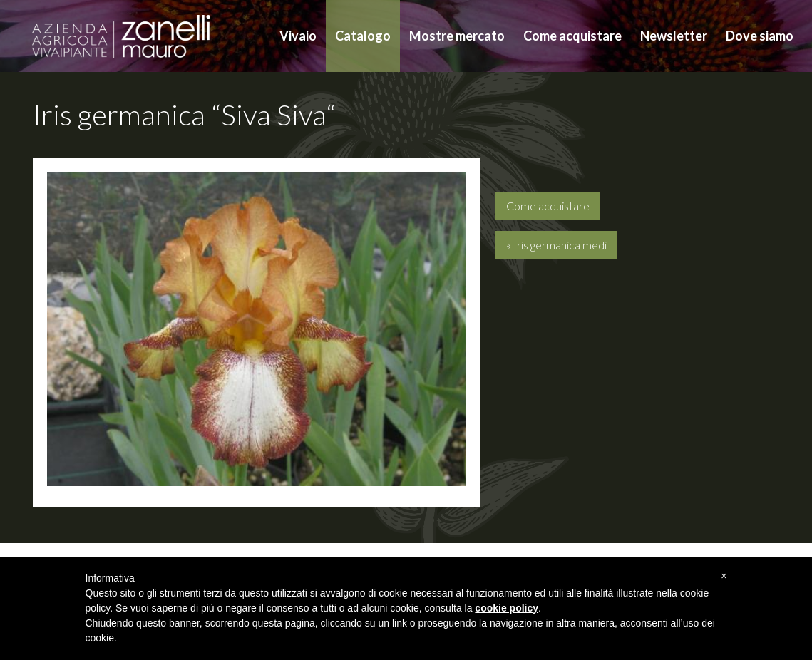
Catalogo (363, 36)
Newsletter (674, 36)
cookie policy (507, 608)
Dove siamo (760, 36)
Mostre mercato (457, 36)
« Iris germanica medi (556, 245)
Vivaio (298, 36)
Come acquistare (572, 36)
